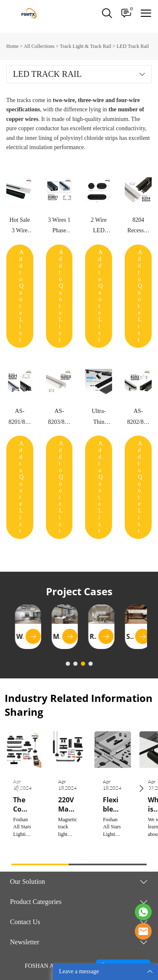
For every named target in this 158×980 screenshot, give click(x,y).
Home (12, 46)
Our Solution (28, 881)
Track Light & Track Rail (86, 46)
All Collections (39, 46)
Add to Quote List (21, 296)
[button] (142, 788)
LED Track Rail (133, 46)
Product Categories (36, 902)
